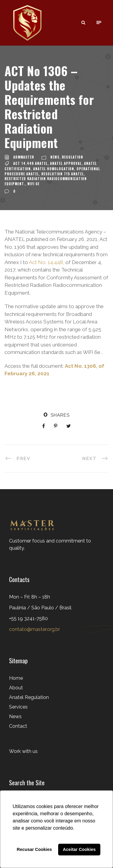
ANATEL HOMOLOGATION (54, 169)
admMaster (24, 157)
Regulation (72, 157)
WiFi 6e (33, 184)
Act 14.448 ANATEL (30, 163)
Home (16, 678)
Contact (18, 726)
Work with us (23, 751)
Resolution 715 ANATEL (63, 174)
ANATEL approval (66, 163)
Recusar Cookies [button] (35, 849)
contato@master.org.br (35, 629)
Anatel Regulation (29, 697)
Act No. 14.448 (46, 262)
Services (18, 707)
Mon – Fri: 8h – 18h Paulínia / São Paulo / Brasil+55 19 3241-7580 (40, 608)
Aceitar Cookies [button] (79, 849)
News (55, 157)
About (16, 688)
